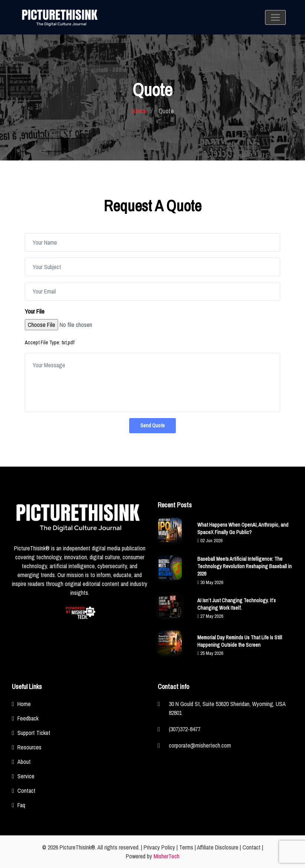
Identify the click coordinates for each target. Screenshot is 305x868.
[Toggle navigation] (275, 17)
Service (26, 776)
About (24, 762)
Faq (21, 805)
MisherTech (167, 856)
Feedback (28, 718)
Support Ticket (34, 733)
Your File (35, 311)
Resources (29, 747)
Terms (186, 847)
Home (139, 111)
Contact (26, 791)
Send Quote (152, 425)
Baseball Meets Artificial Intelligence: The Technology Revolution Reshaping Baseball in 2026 (244, 566)
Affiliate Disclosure (218, 847)
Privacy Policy (159, 847)
